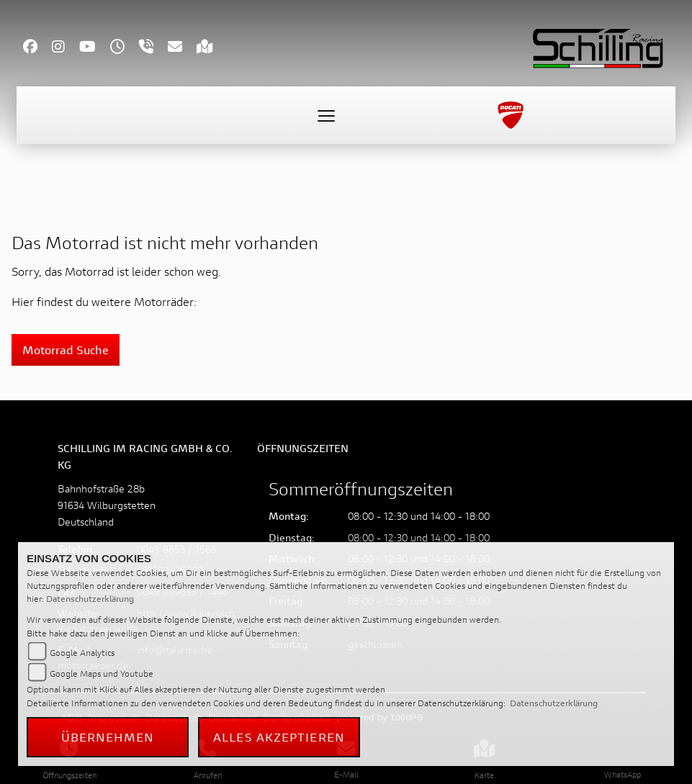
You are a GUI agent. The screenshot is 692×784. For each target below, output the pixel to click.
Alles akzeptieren (279, 737)
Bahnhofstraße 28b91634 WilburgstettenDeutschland (107, 505)
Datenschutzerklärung (90, 599)
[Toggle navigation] (326, 115)
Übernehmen (108, 737)
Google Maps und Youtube (102, 673)
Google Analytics (82, 653)
